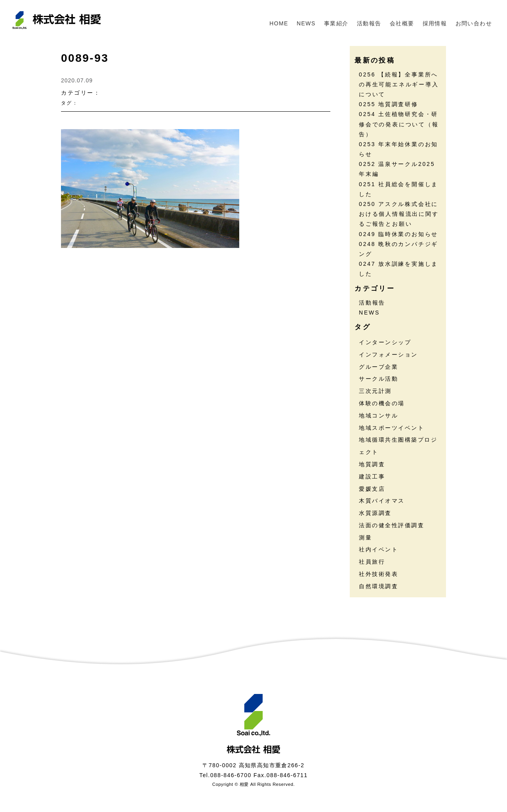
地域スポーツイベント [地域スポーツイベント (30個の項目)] (392, 428)
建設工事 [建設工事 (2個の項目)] (372, 477)
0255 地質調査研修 (389, 104)
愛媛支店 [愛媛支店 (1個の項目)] (372, 489)
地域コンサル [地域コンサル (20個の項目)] (378, 416)
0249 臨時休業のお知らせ (398, 234)
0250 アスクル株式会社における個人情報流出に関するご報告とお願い (399, 214)
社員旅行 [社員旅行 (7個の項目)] (372, 562)
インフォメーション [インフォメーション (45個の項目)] (388, 355)
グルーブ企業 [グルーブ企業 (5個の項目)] (378, 367)
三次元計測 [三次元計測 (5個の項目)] (375, 391)
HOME (279, 23)
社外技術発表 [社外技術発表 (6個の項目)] (378, 574)
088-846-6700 (231, 775)
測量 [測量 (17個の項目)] (365, 538)
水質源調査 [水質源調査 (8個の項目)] (375, 513)
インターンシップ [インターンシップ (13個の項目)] (385, 342)
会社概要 (402, 23)
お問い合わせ (474, 23)
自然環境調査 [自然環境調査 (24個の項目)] (378, 586)
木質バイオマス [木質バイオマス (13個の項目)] (382, 501)
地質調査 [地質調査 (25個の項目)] (372, 464)
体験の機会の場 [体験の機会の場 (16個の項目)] (382, 403)
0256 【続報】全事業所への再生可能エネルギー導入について (399, 84)
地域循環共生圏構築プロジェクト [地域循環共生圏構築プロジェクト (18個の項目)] (398, 446)
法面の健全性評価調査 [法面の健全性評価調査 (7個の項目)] (392, 525)
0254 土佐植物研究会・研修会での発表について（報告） (399, 124)
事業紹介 (336, 23)
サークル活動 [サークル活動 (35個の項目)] (378, 379)
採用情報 (435, 23)
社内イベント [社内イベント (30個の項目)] (378, 549)
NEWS (306, 23)
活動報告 (369, 23)
